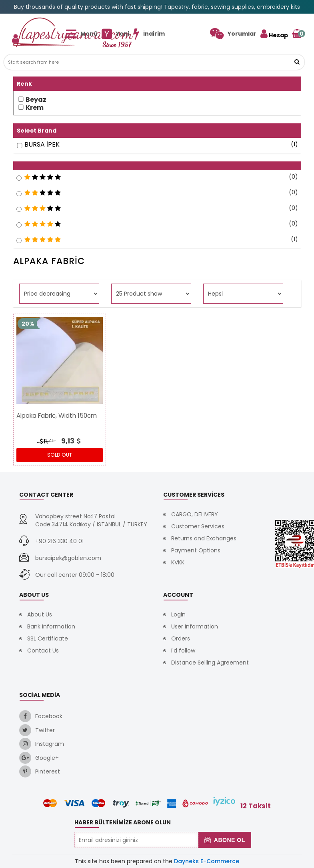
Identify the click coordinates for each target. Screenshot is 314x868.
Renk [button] (24, 84)
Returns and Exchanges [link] (204, 538)
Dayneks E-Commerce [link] (207, 861)
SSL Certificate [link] (48, 638)
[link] (233, 34)
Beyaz (36, 100)
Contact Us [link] (43, 650)
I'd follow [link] (183, 650)
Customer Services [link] (198, 526)
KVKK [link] (178, 562)
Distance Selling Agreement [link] (210, 663)
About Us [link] (40, 614)
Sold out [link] (60, 455)
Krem (35, 108)
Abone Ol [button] (225, 840)
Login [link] (178, 614)
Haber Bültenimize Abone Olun (123, 822)
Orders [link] (181, 638)
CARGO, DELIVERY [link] (195, 514)
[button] (297, 62)
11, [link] (46, 441)
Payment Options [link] (196, 550)
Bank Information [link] (51, 626)
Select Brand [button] (37, 131)
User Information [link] (195, 626)
